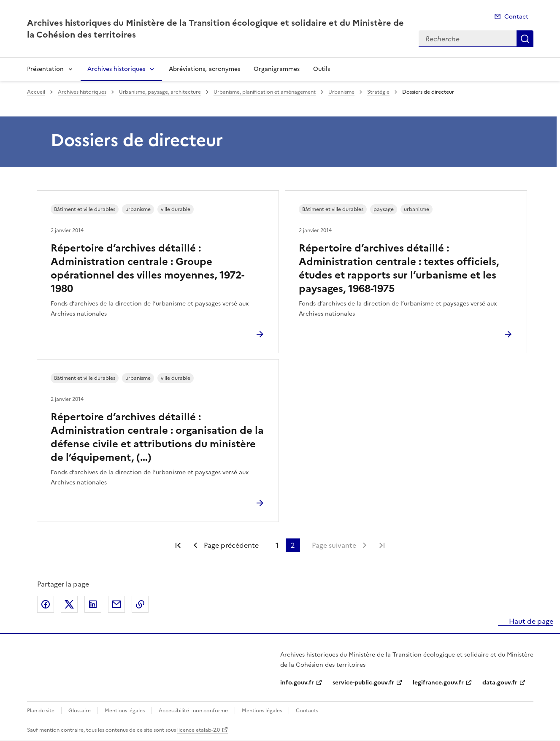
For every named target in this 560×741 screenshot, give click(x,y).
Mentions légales (125, 711)
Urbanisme (341, 92)
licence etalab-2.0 (199, 730)
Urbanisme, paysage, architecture (160, 92)
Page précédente (231, 545)
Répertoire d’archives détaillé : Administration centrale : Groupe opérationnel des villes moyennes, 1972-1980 (147, 268)
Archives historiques (116, 69)
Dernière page (382, 545)
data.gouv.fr (500, 683)
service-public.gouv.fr (363, 683)
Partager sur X (69, 604)
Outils (322, 69)
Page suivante (334, 545)
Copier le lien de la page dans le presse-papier (140, 604)
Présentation (45, 69)
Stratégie (378, 92)
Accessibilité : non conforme (193, 711)
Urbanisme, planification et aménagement (265, 92)
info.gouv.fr (297, 683)
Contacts (307, 711)
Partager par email (116, 604)
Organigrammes (277, 69)
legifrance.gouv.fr (438, 683)
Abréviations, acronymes (204, 69)
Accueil (36, 92)
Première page (178, 545)
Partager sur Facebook (46, 604)
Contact (516, 17)
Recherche (525, 39)
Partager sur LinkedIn (93, 604)
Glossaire (80, 711)
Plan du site (41, 711)
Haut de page (530, 621)
